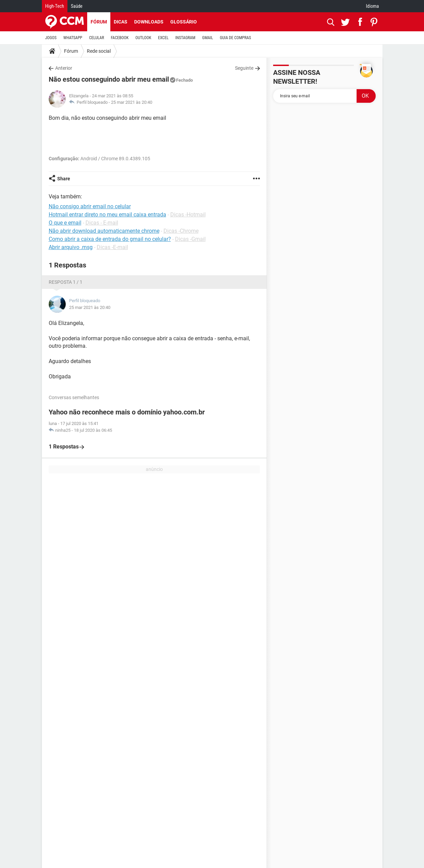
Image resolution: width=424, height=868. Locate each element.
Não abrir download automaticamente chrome (104, 231)
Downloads (149, 22)
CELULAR (97, 38)
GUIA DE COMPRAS (235, 38)
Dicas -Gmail (190, 239)
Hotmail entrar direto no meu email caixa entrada (107, 215)
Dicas (121, 22)
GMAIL (208, 38)
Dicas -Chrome (181, 231)
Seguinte (244, 68)
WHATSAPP (73, 38)
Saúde (77, 6)
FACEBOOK (120, 38)
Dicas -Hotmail (188, 215)
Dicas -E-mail (112, 247)
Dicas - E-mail (102, 223)
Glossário (184, 22)
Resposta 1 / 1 (66, 282)
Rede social (99, 51)
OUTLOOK (143, 38)
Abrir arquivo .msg (71, 247)
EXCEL (163, 38)
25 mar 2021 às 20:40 (132, 102)
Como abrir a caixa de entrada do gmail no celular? (110, 239)
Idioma (373, 6)
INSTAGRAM (185, 38)
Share (64, 179)
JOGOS (51, 38)
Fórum (99, 22)
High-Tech (55, 6)
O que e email (65, 223)
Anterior (64, 68)
